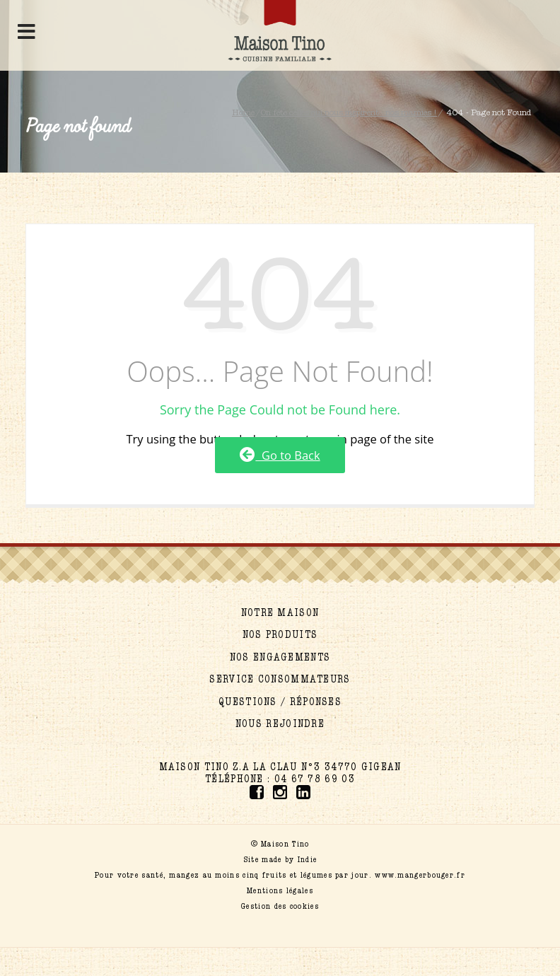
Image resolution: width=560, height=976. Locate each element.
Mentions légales (280, 890)
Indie (308, 859)
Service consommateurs (280, 679)
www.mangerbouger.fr (420, 875)
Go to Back (280, 455)
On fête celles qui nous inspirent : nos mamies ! (349, 112)
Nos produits (280, 635)
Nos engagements (280, 657)
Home (243, 112)
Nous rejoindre (280, 724)
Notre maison (280, 613)
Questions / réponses (280, 702)
